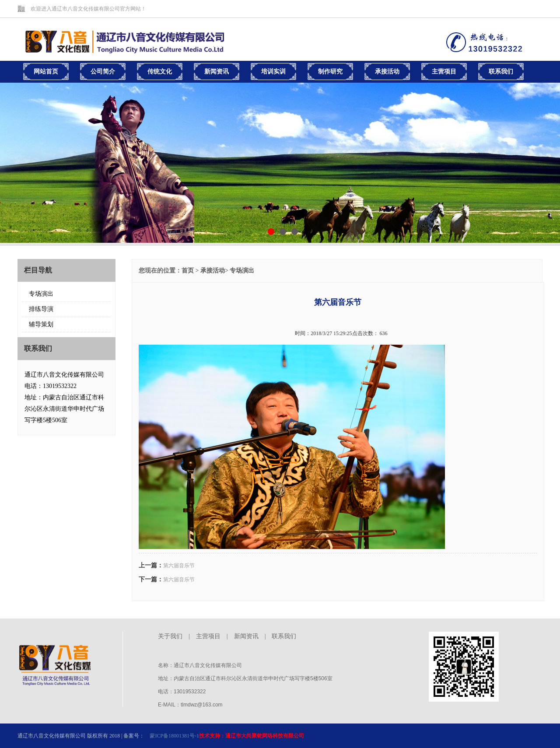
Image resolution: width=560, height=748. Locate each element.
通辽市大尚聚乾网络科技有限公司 (265, 736)
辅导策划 (41, 324)
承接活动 (213, 271)
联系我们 (284, 636)
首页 (188, 271)
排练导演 (41, 309)
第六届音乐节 (179, 566)
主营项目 (208, 636)
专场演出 (41, 294)
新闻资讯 (246, 636)
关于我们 (170, 636)
